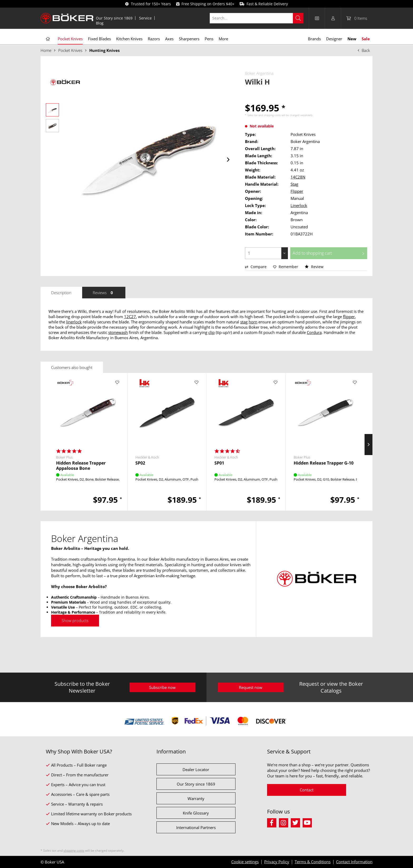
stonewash (118, 332)
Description (61, 293)
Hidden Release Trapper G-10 (324, 463)
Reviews (104, 293)
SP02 (140, 463)
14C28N (298, 177)
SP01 (219, 463)
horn (253, 322)
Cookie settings (245, 862)
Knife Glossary (196, 813)
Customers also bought (72, 367)
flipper (349, 317)
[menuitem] (114, 18)
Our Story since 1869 (114, 18)
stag (244, 322)
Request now (251, 687)
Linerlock (299, 205)
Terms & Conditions (313, 862)
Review (314, 267)
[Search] (298, 18)
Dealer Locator (196, 770)
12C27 (130, 317)
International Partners (196, 827)
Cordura (314, 332)
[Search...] (257, 18)
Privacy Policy (277, 862)
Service (145, 18)
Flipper (297, 191)
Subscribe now (162, 687)
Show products (75, 620)
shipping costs (272, 115)
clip (212, 332)
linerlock (74, 322)
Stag (294, 184)
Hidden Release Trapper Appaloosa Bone (81, 466)
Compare (256, 267)
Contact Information (354, 862)
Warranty (196, 798)
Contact (307, 790)
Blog (100, 23)
